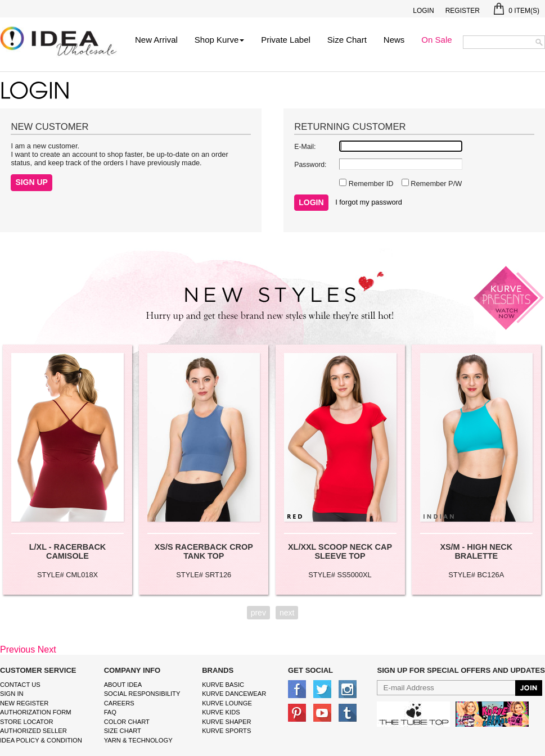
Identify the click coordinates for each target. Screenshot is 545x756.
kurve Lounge (227, 703)
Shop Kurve (219, 40)
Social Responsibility (142, 694)
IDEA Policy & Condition (41, 740)
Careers (119, 703)
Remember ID (370, 184)
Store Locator (27, 722)
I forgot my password (369, 202)
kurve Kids (221, 712)
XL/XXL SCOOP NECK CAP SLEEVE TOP (340, 551)
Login (423, 11)
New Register (24, 703)
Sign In (12, 694)
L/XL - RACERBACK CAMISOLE (67, 551)
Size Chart (347, 40)
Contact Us (20, 685)
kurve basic (223, 685)
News (394, 40)
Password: (310, 165)
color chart (127, 722)
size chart (123, 731)
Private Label (286, 40)
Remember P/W (436, 184)
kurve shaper (226, 722)
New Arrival (156, 40)
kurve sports (226, 731)
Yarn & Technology (138, 740)
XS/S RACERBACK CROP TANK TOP (204, 551)
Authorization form (36, 712)
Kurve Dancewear (234, 694)
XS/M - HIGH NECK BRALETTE (476, 551)
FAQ (110, 712)
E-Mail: (305, 147)
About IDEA (123, 685)
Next (47, 649)
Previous (17, 649)
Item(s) (517, 11)
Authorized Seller (33, 731)
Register (463, 11)
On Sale (436, 40)
